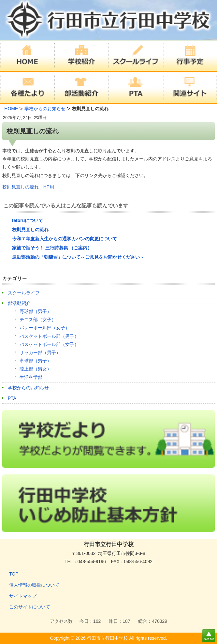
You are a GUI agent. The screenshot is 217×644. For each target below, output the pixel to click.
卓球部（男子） (36, 361)
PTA (12, 398)
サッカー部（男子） (40, 352)
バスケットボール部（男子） (49, 336)
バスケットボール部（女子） (49, 344)
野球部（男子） (36, 311)
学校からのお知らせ (28, 388)
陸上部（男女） (36, 369)
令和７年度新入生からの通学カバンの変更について (65, 239)
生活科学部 (31, 377)
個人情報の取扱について (34, 585)
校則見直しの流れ (30, 230)
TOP (14, 574)
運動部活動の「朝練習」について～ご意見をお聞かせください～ (78, 257)
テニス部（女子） (38, 320)
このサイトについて (30, 607)
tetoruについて (28, 220)
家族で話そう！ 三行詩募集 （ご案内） (52, 248)
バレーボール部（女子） (45, 328)
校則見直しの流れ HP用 (28, 187)
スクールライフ (24, 293)
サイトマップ (23, 596)
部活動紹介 (19, 303)
